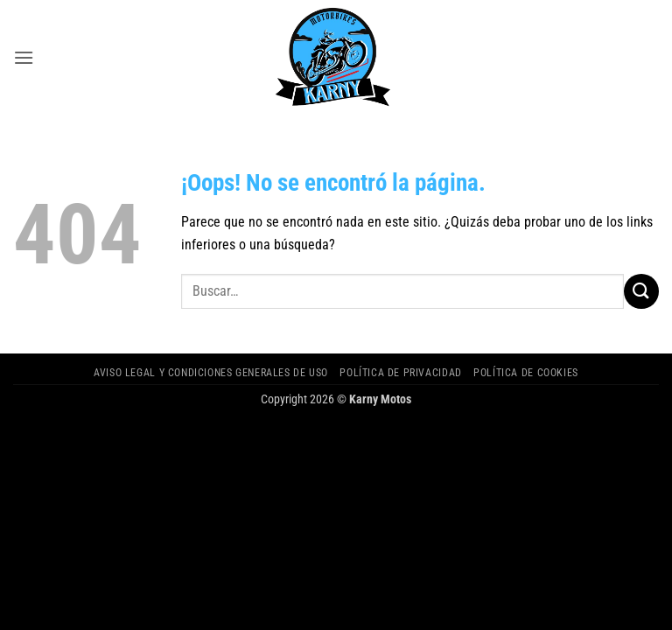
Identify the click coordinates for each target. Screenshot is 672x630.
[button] (24, 57)
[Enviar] (641, 291)
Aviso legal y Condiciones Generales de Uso (211, 373)
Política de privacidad (400, 373)
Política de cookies (526, 373)
